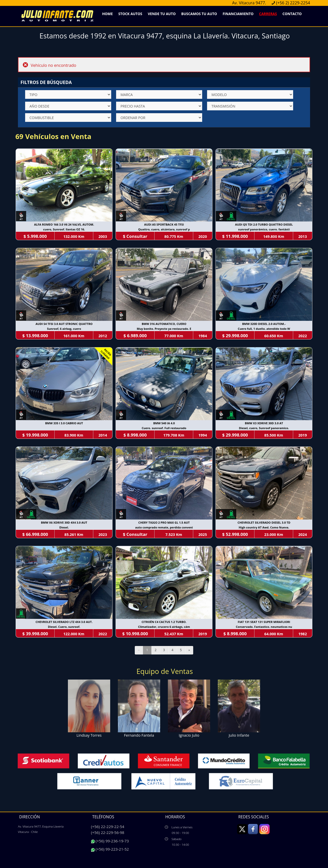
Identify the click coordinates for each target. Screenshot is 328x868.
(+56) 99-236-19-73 (112, 841)
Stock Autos (130, 14)
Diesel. (64, 527)
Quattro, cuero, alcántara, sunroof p (164, 229)
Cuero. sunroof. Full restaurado (164, 428)
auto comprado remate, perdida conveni (164, 527)
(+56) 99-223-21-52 (112, 849)
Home (107, 14)
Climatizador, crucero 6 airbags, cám (164, 627)
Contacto (292, 14)
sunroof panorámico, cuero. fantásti (264, 229)
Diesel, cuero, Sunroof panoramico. (264, 428)
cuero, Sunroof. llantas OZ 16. (64, 229)
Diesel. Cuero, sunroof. (64, 627)
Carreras (268, 14)
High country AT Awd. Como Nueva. (264, 527)
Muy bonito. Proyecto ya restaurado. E (164, 329)
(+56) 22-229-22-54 (108, 827)
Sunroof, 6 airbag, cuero (64, 329)
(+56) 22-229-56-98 (108, 832)
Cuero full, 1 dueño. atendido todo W (264, 329)
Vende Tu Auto (162, 14)
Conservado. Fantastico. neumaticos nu (264, 627)
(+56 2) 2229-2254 (293, 3)
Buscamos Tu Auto (199, 14)
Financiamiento (238, 14)
